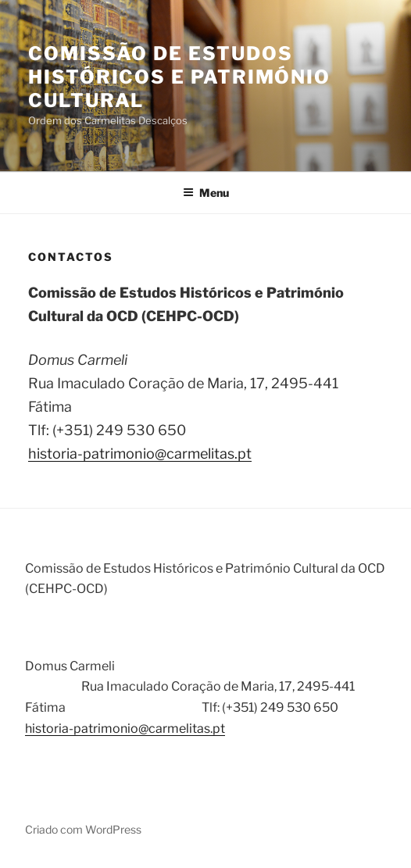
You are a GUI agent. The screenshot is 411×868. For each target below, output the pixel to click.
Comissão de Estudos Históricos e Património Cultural (179, 77)
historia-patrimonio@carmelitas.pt (140, 454)
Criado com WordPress (83, 829)
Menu (206, 193)
